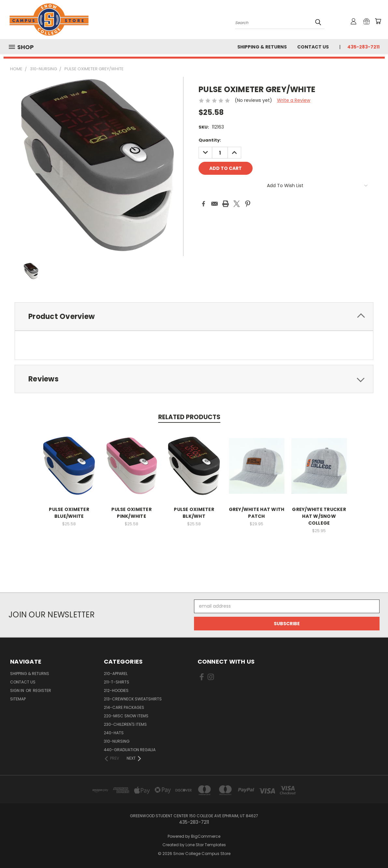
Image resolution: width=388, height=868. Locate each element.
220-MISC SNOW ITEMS (126, 716)
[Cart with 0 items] (378, 21)
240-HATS (114, 733)
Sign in (18, 690)
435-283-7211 (363, 47)
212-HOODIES (116, 690)
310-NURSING (117, 741)
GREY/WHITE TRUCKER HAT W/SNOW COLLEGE (319, 516)
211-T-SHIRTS (117, 682)
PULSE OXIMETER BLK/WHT (194, 513)
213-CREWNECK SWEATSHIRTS (133, 699)
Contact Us (313, 47)
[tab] (194, 317)
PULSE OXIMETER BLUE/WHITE (69, 513)
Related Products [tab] (189, 417)
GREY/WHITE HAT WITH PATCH (257, 513)
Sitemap (18, 699)
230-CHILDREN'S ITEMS (125, 724)
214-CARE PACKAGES (124, 707)
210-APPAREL (116, 674)
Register (42, 690)
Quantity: (210, 140)
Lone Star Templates (206, 845)
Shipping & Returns (262, 47)
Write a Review (294, 100)
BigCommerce (206, 836)
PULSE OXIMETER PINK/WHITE (132, 513)
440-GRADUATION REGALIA (130, 750)
